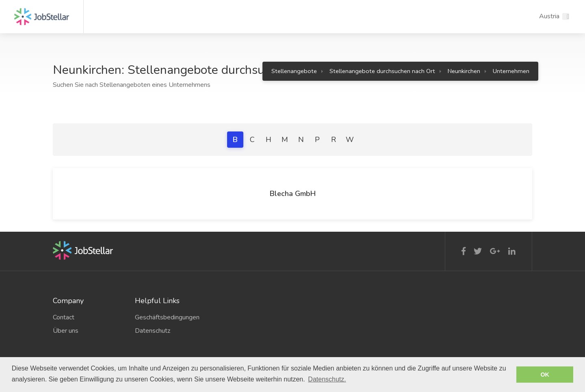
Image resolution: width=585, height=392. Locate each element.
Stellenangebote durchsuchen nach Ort (382, 71)
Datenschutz (153, 331)
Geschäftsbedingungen (167, 317)
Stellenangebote (294, 71)
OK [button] (545, 375)
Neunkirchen (464, 71)
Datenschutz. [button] (327, 379)
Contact (64, 317)
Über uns (66, 331)
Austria (549, 16)
